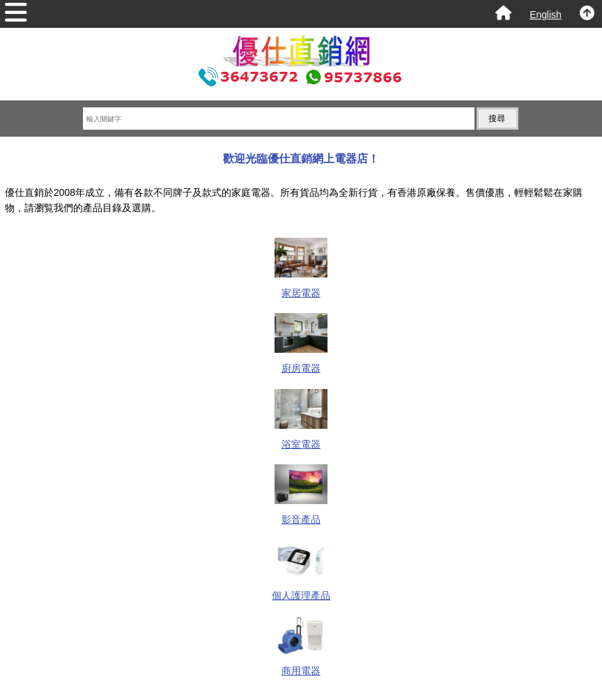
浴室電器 (301, 438)
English (546, 15)
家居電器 (301, 287)
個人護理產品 (301, 589)
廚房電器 (301, 362)
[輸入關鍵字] (279, 119)
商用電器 (301, 665)
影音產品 (301, 513)
